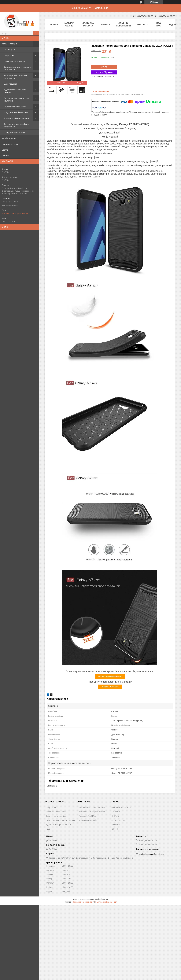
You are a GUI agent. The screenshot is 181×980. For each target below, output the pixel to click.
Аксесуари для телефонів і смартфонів (16, 77)
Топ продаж (9, 49)
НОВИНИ (116, 825)
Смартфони (9, 55)
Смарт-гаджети (11, 84)
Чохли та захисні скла (56, 812)
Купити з (104, 72)
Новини (5, 156)
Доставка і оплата (88, 24)
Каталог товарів (10, 44)
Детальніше (102, 8)
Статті (5, 150)
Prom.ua (104, 899)
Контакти (143, 24)
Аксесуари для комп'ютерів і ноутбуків (17, 99)
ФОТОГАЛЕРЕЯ (119, 820)
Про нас (159, 24)
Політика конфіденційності (106, 902)
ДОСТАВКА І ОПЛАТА (121, 807)
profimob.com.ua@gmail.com (15, 214)
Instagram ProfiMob (88, 820)
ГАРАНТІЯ (116, 812)
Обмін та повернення (123, 24)
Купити (104, 67)
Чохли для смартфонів (14, 61)
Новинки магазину (11, 144)
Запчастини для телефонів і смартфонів (17, 125)
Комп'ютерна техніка (56, 816)
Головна (53, 24)
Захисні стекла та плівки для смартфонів (17, 68)
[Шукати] (36, 33)
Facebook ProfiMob (88, 816)
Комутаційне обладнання (16, 112)
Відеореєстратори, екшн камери (15, 91)
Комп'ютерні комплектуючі (17, 118)
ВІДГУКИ (116, 816)
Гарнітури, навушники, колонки (61, 820)
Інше (48, 829)
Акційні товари (9, 138)
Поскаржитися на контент (83, 902)
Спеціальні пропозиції (14, 132)
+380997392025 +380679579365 (93, 807)
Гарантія (105, 24)
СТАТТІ (115, 829)
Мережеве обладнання (15, 107)
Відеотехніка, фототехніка (58, 825)
